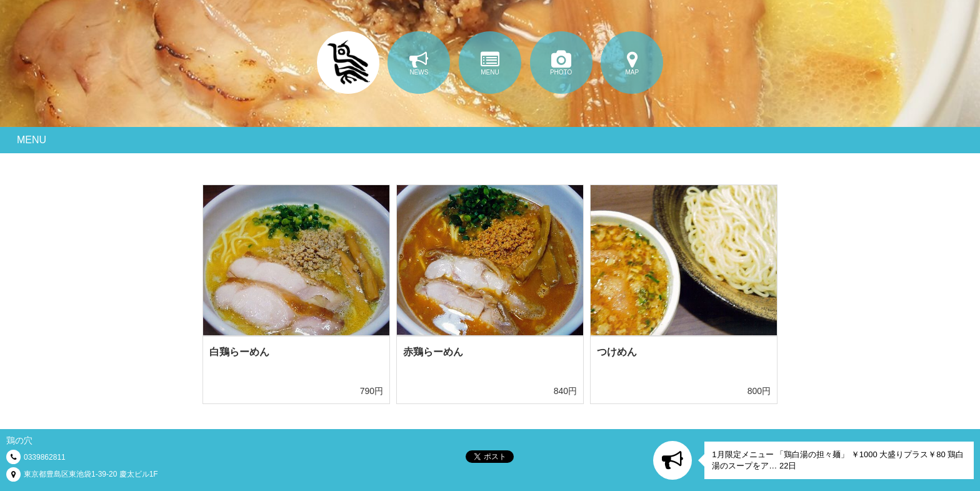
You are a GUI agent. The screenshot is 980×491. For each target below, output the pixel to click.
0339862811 (45, 457)
